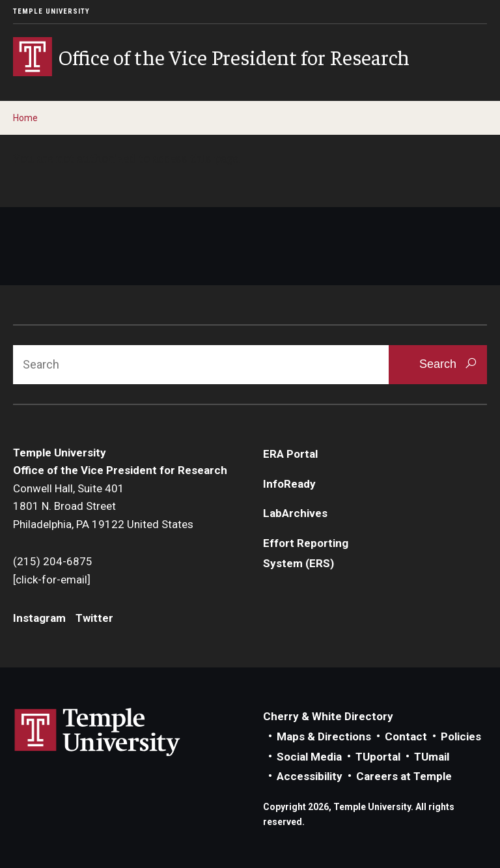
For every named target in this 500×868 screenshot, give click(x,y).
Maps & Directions (324, 736)
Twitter (94, 618)
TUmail (432, 757)
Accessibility (310, 776)
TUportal (378, 757)
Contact (406, 736)
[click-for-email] (52, 580)
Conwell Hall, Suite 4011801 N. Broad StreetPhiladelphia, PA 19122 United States (103, 506)
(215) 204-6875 (53, 561)
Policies (461, 736)
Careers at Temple (404, 776)
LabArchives (295, 513)
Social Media (309, 757)
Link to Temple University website (98, 733)
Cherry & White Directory (328, 716)
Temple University (51, 11)
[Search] (201, 365)
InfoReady (289, 484)
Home (25, 118)
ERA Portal (290, 454)
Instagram (39, 618)
